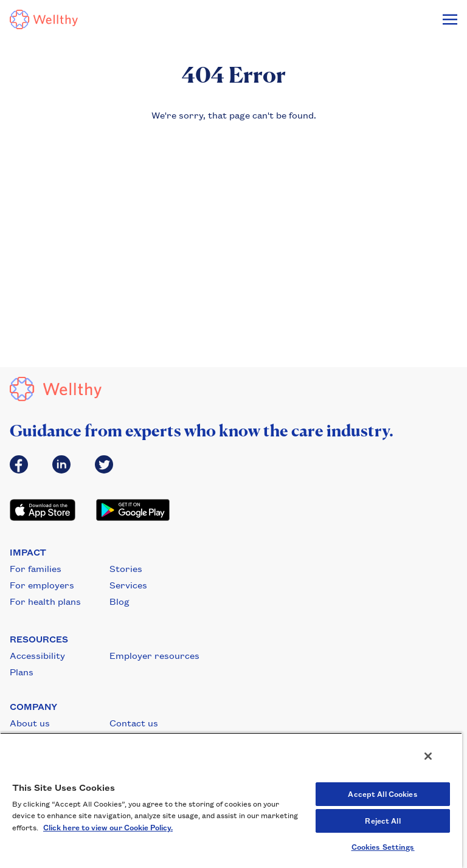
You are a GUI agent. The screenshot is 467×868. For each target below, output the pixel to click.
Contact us (134, 723)
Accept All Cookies (382, 794)
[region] (231, 800)
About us (30, 723)
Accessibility (37, 655)
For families (36, 568)
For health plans (45, 601)
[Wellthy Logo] (44, 19)
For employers (42, 585)
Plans (22, 672)
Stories (126, 568)
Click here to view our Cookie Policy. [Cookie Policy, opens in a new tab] (108, 827)
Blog (119, 601)
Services (128, 585)
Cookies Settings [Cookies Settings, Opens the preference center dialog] (383, 847)
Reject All (382, 821)
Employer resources (154, 655)
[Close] (428, 756)
